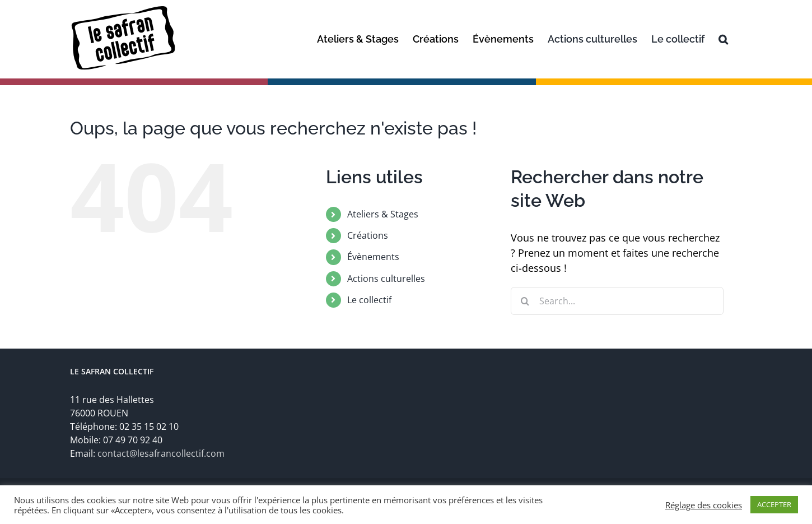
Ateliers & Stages (383, 214)
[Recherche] (723, 39)
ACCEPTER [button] (774, 504)
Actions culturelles (386, 279)
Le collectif (369, 300)
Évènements (373, 257)
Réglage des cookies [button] (704, 505)
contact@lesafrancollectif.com (161, 453)
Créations (368, 235)
